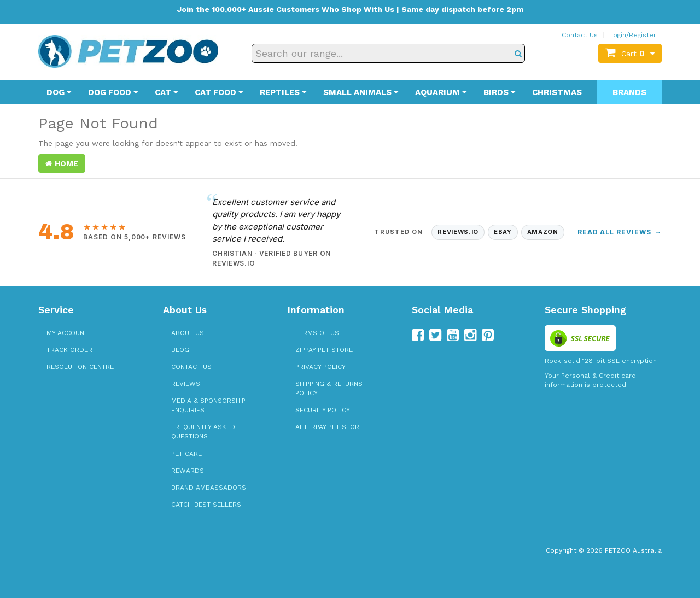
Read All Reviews (620, 232)
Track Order (69, 350)
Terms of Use (319, 333)
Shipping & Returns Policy (329, 388)
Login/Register (633, 35)
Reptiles (283, 92)
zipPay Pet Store (324, 350)
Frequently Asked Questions (203, 432)
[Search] (518, 53)
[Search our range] (388, 53)
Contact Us (580, 35)
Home (62, 163)
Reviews (186, 384)
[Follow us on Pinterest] (488, 335)
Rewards (188, 471)
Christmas (557, 92)
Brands (629, 92)
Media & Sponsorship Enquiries (208, 405)
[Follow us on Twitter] (435, 335)
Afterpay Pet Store (329, 427)
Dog (59, 92)
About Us (188, 333)
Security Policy (323, 410)
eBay (503, 232)
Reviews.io (458, 232)
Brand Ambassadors (209, 488)
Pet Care (186, 454)
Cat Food (219, 92)
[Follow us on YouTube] (453, 335)
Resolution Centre (80, 367)
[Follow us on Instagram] (470, 335)
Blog (180, 350)
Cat (167, 92)
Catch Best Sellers (206, 505)
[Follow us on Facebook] (418, 335)
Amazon (543, 232)
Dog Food (113, 92)
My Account (67, 333)
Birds (500, 92)
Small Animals (361, 92)
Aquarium (441, 92)
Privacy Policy (320, 367)
